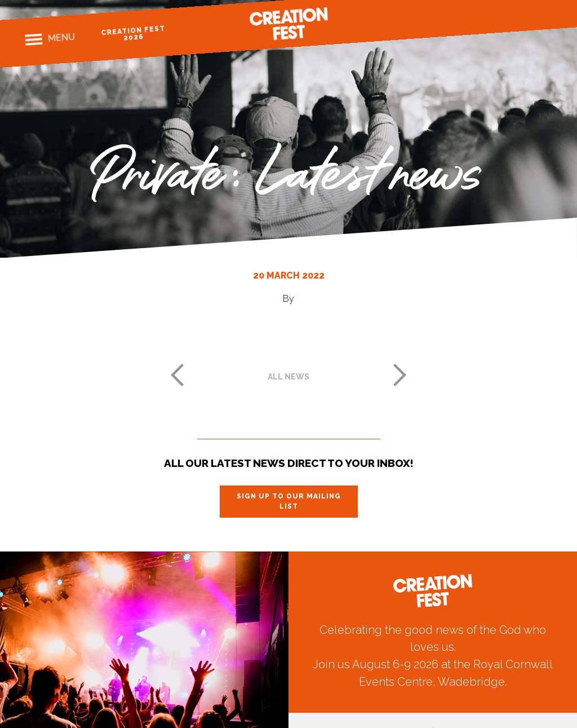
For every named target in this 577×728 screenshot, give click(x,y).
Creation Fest (288, 24)
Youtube (546, 17)
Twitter (526, 18)
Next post (400, 375)
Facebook (487, 21)
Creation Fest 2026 (133, 33)
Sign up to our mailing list (289, 501)
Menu (61, 38)
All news (288, 377)
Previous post (177, 375)
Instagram (506, 19)
